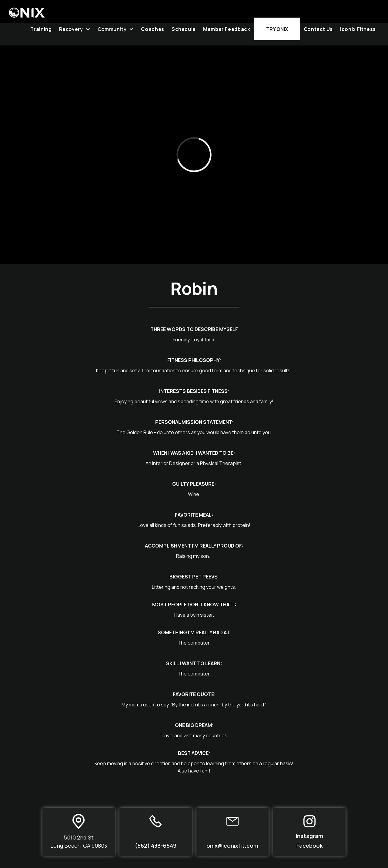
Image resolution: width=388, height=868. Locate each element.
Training (41, 29)
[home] (27, 9)
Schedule (184, 29)
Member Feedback (227, 29)
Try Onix (277, 29)
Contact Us (318, 29)
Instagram (309, 836)
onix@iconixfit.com (232, 846)
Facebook (309, 846)
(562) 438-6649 (156, 846)
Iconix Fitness (358, 29)
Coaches (152, 29)
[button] (75, 29)
